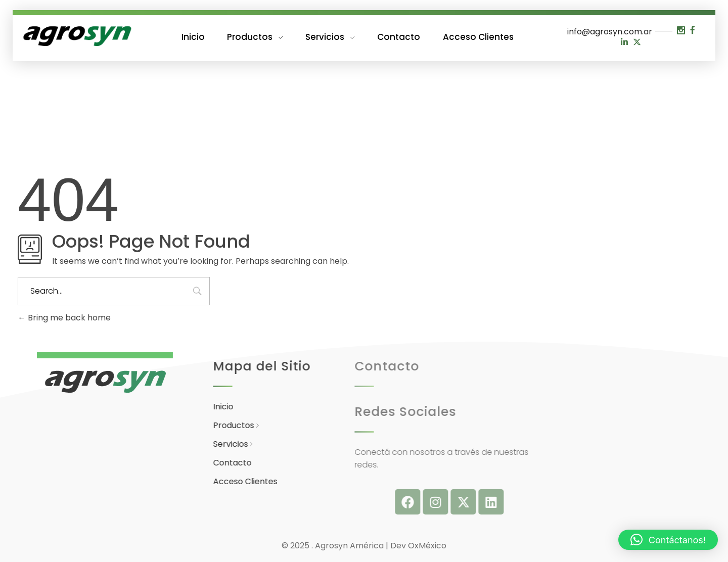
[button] (668, 540)
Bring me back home (64, 318)
